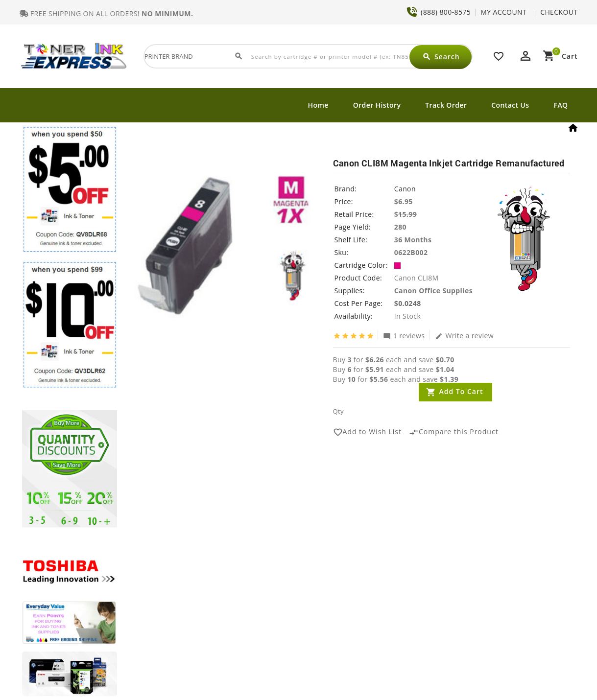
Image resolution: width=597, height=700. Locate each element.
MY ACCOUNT (503, 12)
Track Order (446, 105)
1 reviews (404, 335)
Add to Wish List (368, 432)
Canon (405, 189)
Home (318, 105)
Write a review (464, 335)
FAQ (561, 105)
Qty (338, 411)
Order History (377, 105)
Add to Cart (461, 391)
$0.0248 (408, 303)
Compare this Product (454, 432)
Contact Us (510, 105)
